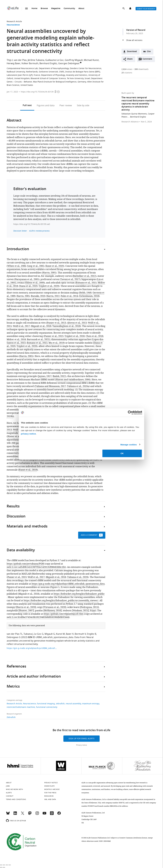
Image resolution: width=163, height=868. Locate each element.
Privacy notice (82, 745)
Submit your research (146, 9)
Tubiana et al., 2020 (77, 577)
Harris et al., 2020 (26, 607)
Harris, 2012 (53, 296)
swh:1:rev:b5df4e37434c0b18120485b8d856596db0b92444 (38, 617)
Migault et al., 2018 (41, 326)
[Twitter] (23, 814)
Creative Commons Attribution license (133, 838)
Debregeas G (14, 637)
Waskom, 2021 (80, 611)
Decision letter (20, 231)
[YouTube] (44, 814)
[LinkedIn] (15, 814)
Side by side (83, 106)
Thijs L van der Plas (17, 60)
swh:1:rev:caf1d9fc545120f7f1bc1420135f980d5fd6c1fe (36, 567)
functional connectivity (47, 707)
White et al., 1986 (17, 266)
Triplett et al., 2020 (49, 286)
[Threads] (52, 814)
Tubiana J (28, 634)
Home (34, 9)
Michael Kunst (91, 60)
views (127, 69)
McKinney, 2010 (53, 611)
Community (69, 9)
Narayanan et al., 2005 (27, 279)
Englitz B (92, 634)
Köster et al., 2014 (17, 436)
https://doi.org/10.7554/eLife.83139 (37, 92)
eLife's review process (39, 231)
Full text (27, 106)
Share (130, 59)
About (81, 9)
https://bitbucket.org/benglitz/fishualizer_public (79, 594)
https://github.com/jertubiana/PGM (25, 564)
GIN (30, 637)
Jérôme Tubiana (36, 60)
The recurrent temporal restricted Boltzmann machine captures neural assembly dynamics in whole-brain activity (138, 104)
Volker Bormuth (30, 63)
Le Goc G (39, 634)
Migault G (50, 634)
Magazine (56, 9)
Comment (148, 60)
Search (124, 9)
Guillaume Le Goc (54, 60)
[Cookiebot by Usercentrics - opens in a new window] (130, 412)
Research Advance (130, 122)
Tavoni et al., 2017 (70, 279)
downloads (141, 69)
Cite (149, 52)
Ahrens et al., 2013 (77, 323)
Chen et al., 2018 (94, 336)
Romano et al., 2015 (86, 283)
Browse (44, 9)
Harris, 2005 (49, 273)
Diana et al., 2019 (28, 286)
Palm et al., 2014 (69, 296)
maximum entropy (91, 704)
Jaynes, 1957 (45, 376)
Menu (26, 8)
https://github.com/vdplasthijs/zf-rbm (63, 614)
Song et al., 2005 (36, 266)
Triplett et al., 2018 (75, 336)
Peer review (66, 106)
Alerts (131, 9)
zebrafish (60, 704)
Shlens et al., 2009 (35, 283)
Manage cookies (129, 444)
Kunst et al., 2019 (54, 266)
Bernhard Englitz (48, 63)
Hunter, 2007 (26, 611)
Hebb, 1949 (85, 293)
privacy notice (28, 434)
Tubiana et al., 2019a (78, 386)
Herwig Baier (14, 63)
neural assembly (73, 704)
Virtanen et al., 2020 (55, 607)
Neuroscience (13, 25)
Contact (10, 796)
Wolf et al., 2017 (21, 326)
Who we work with (14, 789)
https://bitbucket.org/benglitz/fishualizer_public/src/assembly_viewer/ (61, 601)
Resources (49, 796)
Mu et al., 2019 (56, 343)
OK (122, 453)
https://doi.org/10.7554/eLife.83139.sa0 (32, 224)
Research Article (14, 22)
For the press (50, 793)
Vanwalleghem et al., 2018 (66, 326)
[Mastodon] (30, 814)
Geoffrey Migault (74, 60)
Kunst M (60, 634)
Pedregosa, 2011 (89, 607)
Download (132, 52)
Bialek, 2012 (59, 376)
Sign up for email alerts (81, 739)
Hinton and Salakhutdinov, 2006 (73, 380)
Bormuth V (80, 634)
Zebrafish (11, 717)
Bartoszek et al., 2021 (38, 340)
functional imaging (46, 704)
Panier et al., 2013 (56, 323)
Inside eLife (49, 786)
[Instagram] (37, 814)
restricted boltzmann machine (21, 707)
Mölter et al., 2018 (16, 340)
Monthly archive (52, 789)
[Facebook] (59, 814)
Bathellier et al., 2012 (84, 276)
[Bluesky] (8, 814)
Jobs (8, 786)
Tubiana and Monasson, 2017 (50, 386)
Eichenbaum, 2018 (89, 296)
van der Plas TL (15, 634)
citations (127, 73)
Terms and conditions (16, 799)
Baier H (70, 634)
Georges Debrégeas (69, 63)
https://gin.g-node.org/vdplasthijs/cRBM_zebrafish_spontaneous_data (68, 584)
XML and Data (50, 799)
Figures (46, 106)
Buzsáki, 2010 (38, 296)
